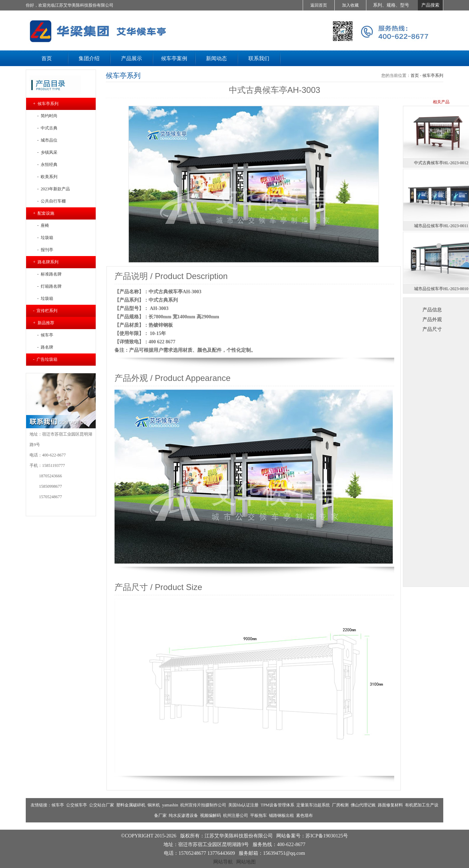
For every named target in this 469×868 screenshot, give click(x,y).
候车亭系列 (433, 75)
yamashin (170, 805)
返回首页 (319, 5)
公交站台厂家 (102, 805)
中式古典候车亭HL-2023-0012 (441, 163)
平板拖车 (259, 815)
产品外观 (432, 319)
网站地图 (246, 862)
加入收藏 (350, 5)
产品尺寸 (432, 329)
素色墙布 (304, 815)
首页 (415, 75)
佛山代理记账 (363, 805)
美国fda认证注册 (243, 805)
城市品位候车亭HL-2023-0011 (441, 226)
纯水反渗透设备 (183, 815)
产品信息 (432, 310)
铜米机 (154, 805)
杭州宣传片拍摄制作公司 (203, 805)
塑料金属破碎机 (131, 805)
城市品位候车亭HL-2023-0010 (441, 289)
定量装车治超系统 (313, 805)
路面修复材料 (390, 805)
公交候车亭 (77, 805)
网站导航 (223, 862)
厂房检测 (340, 805)
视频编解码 (210, 815)
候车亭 (58, 805)
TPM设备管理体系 (277, 805)
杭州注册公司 (236, 815)
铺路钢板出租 (281, 815)
